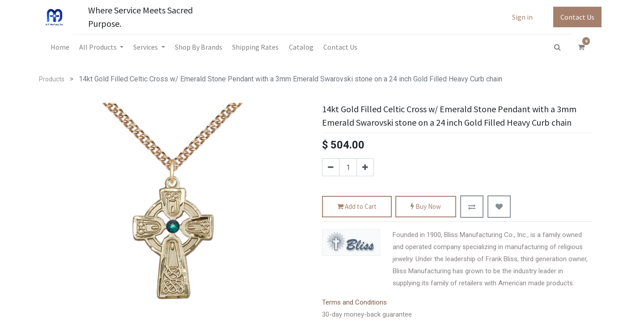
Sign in (522, 17)
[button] (472, 207)
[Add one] (365, 167)
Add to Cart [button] (357, 207)
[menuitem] (59, 47)
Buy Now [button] (426, 207)
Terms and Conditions (354, 302)
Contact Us (577, 17)
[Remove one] (331, 167)
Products (52, 79)
